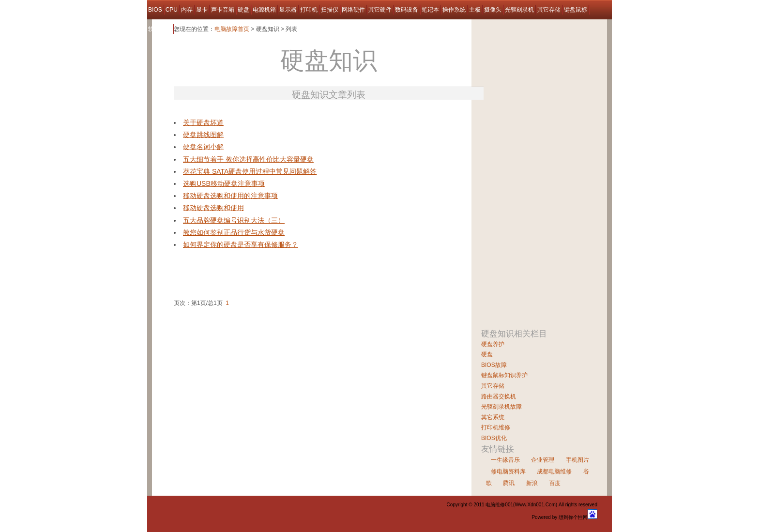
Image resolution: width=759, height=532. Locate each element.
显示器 (288, 10)
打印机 (309, 10)
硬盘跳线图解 (203, 135)
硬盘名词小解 (203, 147)
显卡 (202, 10)
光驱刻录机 (519, 10)
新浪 (532, 483)
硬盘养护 (493, 344)
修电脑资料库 (508, 471)
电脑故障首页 (232, 29)
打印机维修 (496, 427)
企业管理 (543, 460)
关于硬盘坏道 (203, 122)
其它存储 (549, 10)
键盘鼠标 (576, 10)
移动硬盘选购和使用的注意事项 (230, 196)
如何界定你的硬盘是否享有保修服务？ (241, 244)
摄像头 (493, 10)
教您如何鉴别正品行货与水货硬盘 (234, 232)
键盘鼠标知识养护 (504, 375)
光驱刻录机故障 (501, 407)
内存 (187, 10)
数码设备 (407, 10)
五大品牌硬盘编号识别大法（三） (234, 220)
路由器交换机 (499, 396)
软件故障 (160, 29)
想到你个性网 (573, 517)
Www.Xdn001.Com (535, 505)
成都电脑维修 (554, 471)
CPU (172, 10)
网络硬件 (353, 10)
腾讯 (509, 483)
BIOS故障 (494, 365)
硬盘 (243, 10)
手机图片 (577, 460)
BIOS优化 (494, 438)
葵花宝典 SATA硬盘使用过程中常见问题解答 (250, 171)
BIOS (155, 10)
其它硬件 (380, 10)
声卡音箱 (223, 10)
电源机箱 (264, 10)
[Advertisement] (287, 113)
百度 (555, 483)
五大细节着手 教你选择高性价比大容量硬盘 (248, 159)
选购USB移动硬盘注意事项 (224, 183)
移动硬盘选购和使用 (213, 208)
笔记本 (430, 10)
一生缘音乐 (505, 460)
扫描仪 (330, 10)
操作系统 (454, 10)
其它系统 (493, 417)
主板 (475, 10)
